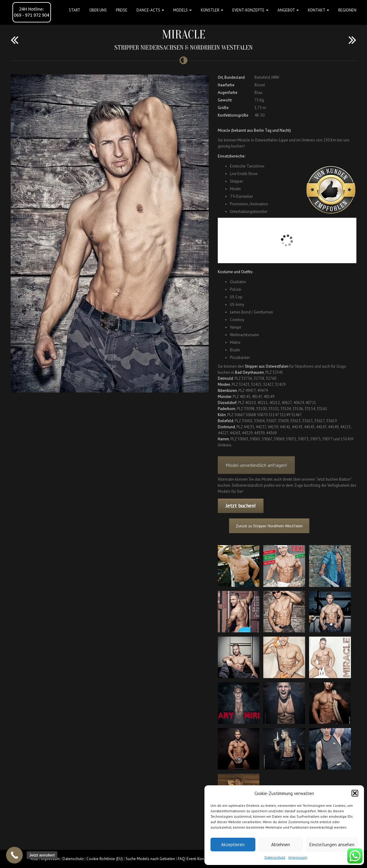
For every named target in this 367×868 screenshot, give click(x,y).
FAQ (181, 859)
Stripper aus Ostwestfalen (267, 366)
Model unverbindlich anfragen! (256, 470)
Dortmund (226, 427)
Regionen (347, 10)
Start (75, 10)
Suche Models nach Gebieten (150, 859)
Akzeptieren (233, 845)
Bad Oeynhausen (249, 372)
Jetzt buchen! (241, 506)
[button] (355, 793)
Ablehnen (281, 845)
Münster (224, 397)
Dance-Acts (150, 10)
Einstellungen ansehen (332, 845)
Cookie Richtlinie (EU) (105, 859)
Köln (222, 415)
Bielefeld (226, 421)
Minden (224, 384)
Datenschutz (275, 857)
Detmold (225, 378)
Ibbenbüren (227, 391)
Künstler (212, 10)
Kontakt (318, 10)
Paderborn (227, 409)
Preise (122, 10)
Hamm (223, 439)
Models (182, 10)
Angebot (288, 10)
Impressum (298, 857)
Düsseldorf (227, 403)
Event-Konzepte (250, 10)
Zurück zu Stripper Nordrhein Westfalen (273, 526)
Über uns (98, 10)
